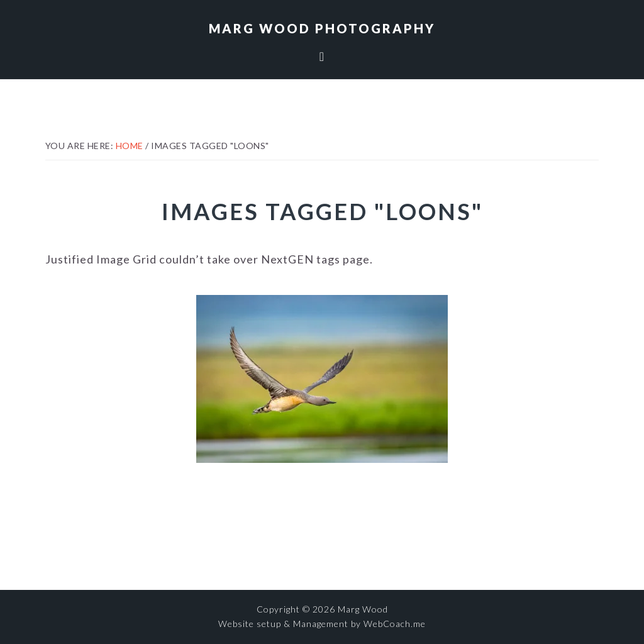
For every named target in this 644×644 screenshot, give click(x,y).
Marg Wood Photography (322, 28)
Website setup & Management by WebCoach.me (322, 624)
